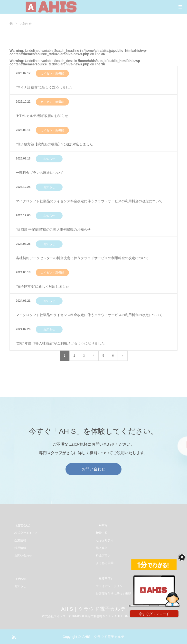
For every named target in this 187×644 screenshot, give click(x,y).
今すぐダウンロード (154, 614)
